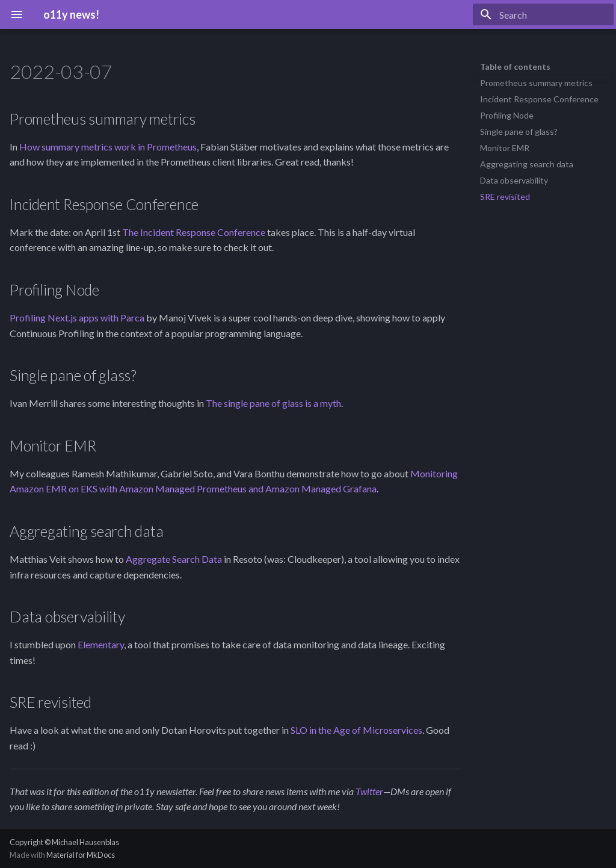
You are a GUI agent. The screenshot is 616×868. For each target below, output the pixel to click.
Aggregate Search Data (174, 559)
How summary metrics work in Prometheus (108, 147)
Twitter (369, 791)
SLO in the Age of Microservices (356, 730)
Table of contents (515, 67)
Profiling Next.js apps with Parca (77, 318)
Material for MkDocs (81, 855)
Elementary (101, 644)
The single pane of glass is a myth (273, 403)
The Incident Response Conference (194, 232)
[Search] (543, 14)
